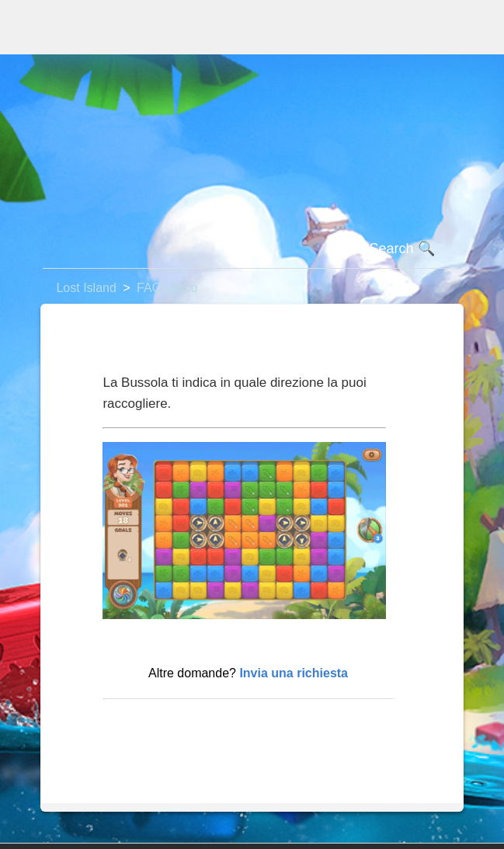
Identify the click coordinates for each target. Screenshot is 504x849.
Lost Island (86, 288)
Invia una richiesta (294, 673)
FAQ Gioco (167, 288)
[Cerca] (252, 249)
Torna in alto (144, 724)
